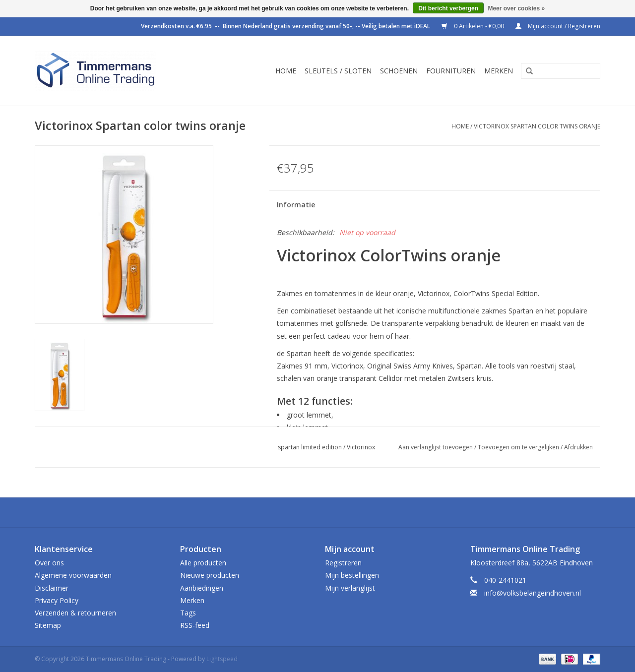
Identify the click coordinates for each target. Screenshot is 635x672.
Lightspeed (222, 659)
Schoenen (399, 71)
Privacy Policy (57, 600)
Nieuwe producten (210, 575)
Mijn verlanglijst (350, 588)
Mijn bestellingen (352, 575)
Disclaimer (52, 588)
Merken (499, 71)
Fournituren (451, 71)
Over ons (49, 563)
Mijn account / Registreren (558, 26)
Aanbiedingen (202, 588)
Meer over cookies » (516, 8)
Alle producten (203, 563)
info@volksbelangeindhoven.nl (533, 593)
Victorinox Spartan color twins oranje (537, 126)
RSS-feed (195, 625)
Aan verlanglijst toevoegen (436, 447)
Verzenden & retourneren (75, 613)
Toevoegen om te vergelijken (519, 447)
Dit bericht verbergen (448, 8)
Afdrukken (578, 447)
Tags (188, 613)
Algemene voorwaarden (73, 575)
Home (286, 71)
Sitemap (48, 625)
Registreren (343, 563)
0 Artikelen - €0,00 (474, 26)
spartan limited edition (310, 447)
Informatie (296, 205)
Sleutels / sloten (338, 71)
